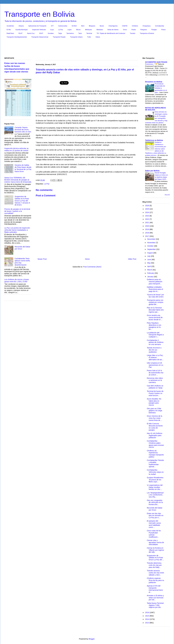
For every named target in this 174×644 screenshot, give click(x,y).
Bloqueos (92, 26)
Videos (98, 37)
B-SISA (74, 26)
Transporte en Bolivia (40, 14)
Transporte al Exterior (147, 33)
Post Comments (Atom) (92, 267)
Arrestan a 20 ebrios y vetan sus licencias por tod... (155, 598)
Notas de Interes (113, 30)
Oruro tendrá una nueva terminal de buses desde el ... (155, 317)
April (149, 266)
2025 (147, 209)
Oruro (125, 30)
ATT (52, 26)
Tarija (60, 33)
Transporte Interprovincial (40, 37)
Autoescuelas (63, 26)
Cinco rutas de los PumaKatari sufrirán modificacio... (154, 534)
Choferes (135, 26)
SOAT (41, 33)
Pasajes (154, 30)
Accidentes (10, 26)
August (150, 253)
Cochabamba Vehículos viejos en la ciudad (155, 472)
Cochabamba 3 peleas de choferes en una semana (155, 342)
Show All (167, 195)
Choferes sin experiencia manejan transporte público (155, 454)
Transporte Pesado (59, 37)
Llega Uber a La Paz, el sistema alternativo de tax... (155, 357)
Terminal (89, 33)
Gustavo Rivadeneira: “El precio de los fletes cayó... (155, 480)
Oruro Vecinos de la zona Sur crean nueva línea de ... (155, 418)
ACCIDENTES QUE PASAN (156, 62)
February (151, 273)
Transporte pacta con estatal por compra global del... (155, 302)
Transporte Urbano (76, 37)
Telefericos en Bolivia (154, 140)
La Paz (61, 30)
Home (87, 259)
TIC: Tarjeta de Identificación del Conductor (111, 33)
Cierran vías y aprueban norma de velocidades (155, 542)
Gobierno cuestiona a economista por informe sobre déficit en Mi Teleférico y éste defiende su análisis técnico (156, 149)
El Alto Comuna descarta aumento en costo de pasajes (155, 427)
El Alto (9, 30)
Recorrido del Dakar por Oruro (155, 509)
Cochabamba (159, 26)
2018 (147, 233)
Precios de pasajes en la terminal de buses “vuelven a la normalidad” (17, 211)
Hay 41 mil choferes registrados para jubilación (155, 435)
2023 (147, 216)
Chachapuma (113, 26)
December (151, 239)
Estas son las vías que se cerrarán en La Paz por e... (155, 516)
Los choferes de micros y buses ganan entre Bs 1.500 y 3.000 (17, 281)
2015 (147, 616)
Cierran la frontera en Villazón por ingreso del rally (155, 550)
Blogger (92, 639)
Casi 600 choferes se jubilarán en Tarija (155, 387)
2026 (147, 206)
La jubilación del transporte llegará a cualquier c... (155, 335)
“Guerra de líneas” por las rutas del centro (155, 296)
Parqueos (144, 30)
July (149, 256)
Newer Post (42, 259)
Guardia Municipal (21, 30)
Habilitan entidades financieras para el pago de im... (155, 289)
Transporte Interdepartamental (17, 37)
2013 (147, 623)
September (152, 249)
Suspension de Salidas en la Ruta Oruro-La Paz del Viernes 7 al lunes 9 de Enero (22, 201)
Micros (78, 30)
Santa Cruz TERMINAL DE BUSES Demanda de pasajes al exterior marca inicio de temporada (18, 180)
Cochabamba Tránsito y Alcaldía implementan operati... (155, 463)
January (151, 277)
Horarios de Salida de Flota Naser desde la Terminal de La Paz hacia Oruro (23, 168)
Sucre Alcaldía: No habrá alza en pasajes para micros (154, 402)
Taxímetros (70, 33)
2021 (147, 223)
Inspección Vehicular (39, 30)
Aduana (21, 26)
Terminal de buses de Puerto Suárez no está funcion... (155, 393)
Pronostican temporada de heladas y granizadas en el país (161, 88)
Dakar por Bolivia (152, 171)
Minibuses (89, 30)
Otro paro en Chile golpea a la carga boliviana (154, 411)
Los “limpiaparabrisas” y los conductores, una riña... (155, 495)
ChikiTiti (125, 26)
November (151, 243)
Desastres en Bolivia (154, 82)
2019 (147, 229)
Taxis (80, 33)
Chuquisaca (147, 26)
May (149, 263)
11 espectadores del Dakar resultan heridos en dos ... (155, 487)
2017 (147, 236)
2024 (147, 212)
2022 (147, 219)
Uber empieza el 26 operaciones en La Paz (155, 365)
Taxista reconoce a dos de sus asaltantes (154, 350)
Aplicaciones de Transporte (37, 26)
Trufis (89, 37)
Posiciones (149, 64)
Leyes (70, 30)
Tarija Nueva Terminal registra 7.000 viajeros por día (155, 605)
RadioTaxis (10, 33)
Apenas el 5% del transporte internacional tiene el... (155, 589)
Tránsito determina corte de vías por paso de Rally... (154, 565)
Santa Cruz (31, 33)
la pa (52, 30)
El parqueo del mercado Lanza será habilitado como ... (154, 524)
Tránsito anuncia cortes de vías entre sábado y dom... (155, 573)
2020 (147, 226)
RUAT (21, 33)
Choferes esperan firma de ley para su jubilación (155, 580)
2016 (147, 612)
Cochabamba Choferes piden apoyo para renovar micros (155, 444)
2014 (147, 619)
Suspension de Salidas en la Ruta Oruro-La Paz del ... (155, 558)
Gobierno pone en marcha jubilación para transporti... (155, 282)
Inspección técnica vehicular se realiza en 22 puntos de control (16, 149)
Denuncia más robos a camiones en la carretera (155, 380)
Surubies (51, 33)
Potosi (163, 30)
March (150, 270)
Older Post (132, 259)
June (149, 260)
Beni (83, 26)
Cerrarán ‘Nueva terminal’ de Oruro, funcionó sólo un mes (23, 130)
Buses (102, 26)
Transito (133, 33)
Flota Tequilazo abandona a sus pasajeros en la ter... (154, 326)
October (151, 246)
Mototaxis (100, 30)
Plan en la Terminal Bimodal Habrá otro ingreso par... (155, 310)
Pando (134, 30)
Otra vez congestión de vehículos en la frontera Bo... (155, 502)
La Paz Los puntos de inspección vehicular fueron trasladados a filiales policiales (17, 230)
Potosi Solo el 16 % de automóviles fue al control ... (155, 373)
